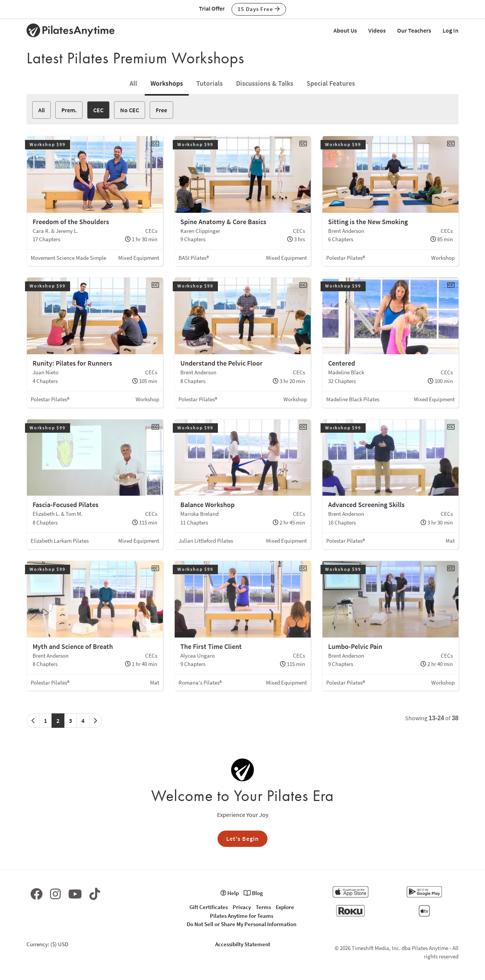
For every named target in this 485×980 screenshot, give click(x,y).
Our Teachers (414, 30)
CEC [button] (98, 110)
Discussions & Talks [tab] (265, 83)
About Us (345, 30)
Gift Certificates (209, 907)
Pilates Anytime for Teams (242, 916)
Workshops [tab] (167, 83)
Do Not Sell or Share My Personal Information (242, 924)
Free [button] (161, 110)
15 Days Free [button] (259, 9)
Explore (285, 907)
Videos (377, 30)
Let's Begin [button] (242, 839)
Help (230, 893)
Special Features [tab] (331, 83)
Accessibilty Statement (243, 944)
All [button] (41, 110)
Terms (263, 907)
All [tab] (133, 83)
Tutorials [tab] (210, 83)
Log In (451, 30)
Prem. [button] (69, 110)
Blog (253, 893)
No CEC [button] (130, 110)
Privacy (242, 907)
